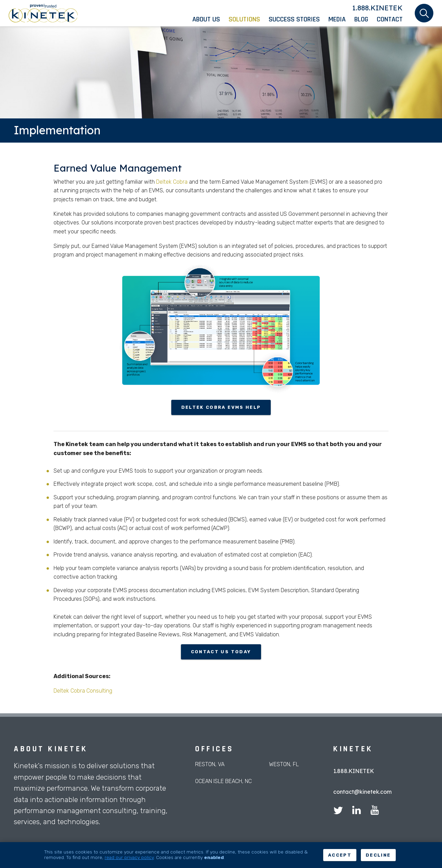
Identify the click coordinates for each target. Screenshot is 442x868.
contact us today (221, 652)
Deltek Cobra (172, 182)
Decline (378, 855)
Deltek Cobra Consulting (83, 691)
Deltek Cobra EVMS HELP (221, 407)
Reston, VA (210, 764)
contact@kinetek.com (362, 792)
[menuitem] (210, 19)
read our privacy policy (129, 857)
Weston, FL (284, 764)
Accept (340, 855)
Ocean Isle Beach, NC (223, 781)
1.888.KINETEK (377, 8)
